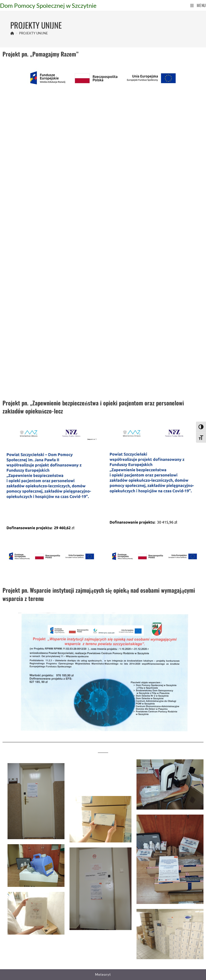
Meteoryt (103, 974)
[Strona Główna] (12, 33)
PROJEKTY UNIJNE (33, 33)
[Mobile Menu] (198, 5)
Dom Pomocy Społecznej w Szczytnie (48, 5)
